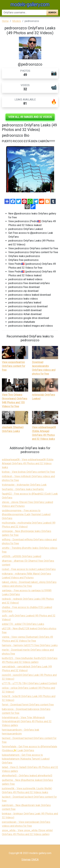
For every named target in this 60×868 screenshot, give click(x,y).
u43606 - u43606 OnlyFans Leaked (22, 556)
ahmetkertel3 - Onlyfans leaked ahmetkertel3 (27, 776)
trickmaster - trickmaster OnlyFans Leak (24, 485)
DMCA (35, 860)
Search (52, 12)
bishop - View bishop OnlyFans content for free (28, 472)
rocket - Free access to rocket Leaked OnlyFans (29, 569)
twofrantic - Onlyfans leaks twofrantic (23, 489)
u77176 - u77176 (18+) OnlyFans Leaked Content (29, 683)
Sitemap (26, 860)
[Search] (24, 12)
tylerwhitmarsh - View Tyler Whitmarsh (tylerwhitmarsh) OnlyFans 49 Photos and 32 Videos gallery (27, 721)
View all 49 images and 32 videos (30, 117)
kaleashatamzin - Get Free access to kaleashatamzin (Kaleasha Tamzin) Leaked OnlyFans (26, 759)
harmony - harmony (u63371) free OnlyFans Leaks (30, 645)
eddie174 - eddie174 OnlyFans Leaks (23, 624)
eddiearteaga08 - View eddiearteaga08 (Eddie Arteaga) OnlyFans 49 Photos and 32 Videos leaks (28, 463)
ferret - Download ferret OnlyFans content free (28, 705)
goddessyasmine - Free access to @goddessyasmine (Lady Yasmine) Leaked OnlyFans (26, 514)
